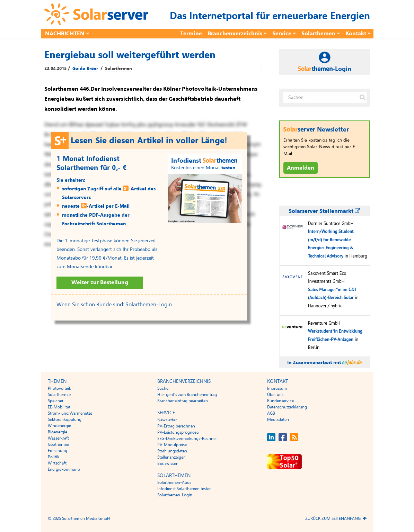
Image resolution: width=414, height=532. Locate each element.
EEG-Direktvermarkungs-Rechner (187, 439)
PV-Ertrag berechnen (176, 426)
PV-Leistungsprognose (178, 432)
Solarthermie (59, 395)
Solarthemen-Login (149, 305)
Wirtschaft (57, 463)
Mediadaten (278, 420)
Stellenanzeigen (171, 457)
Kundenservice (280, 401)
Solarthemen (318, 34)
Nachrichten (65, 34)
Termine (191, 34)
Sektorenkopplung (65, 420)
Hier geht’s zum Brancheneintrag (187, 395)
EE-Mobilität (59, 407)
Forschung (58, 451)
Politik (54, 457)
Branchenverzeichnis (235, 34)
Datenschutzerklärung (287, 407)
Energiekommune (64, 469)
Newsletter (167, 420)
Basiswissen (168, 463)
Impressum (277, 388)
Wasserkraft (58, 438)
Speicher (56, 401)
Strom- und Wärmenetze (70, 413)
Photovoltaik (59, 388)
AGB (271, 413)
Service (282, 34)
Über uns (275, 395)
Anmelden (301, 168)
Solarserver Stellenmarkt (324, 211)
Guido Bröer (85, 69)
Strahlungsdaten (172, 451)
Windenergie (59, 426)
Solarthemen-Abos (174, 483)
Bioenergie (58, 432)
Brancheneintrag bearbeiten (183, 401)
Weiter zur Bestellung (100, 282)
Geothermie (58, 444)
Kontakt (356, 34)
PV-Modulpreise (172, 445)
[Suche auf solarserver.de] (363, 98)
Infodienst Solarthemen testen (184, 489)
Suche (163, 388)
